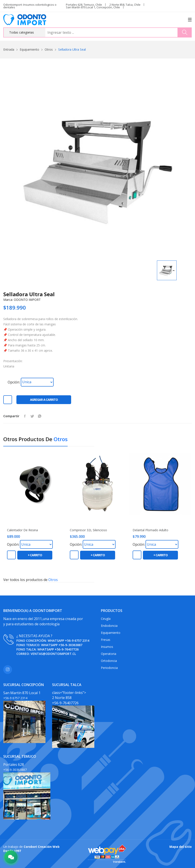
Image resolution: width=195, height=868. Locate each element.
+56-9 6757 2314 (77, 641)
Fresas (106, 640)
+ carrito (35, 555)
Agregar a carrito (44, 400)
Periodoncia (109, 668)
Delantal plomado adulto (150, 530)
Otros (49, 49)
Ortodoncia (109, 661)
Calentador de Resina (22, 530)
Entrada (9, 49)
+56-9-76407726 (67, 649)
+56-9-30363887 (70, 645)
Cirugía (106, 619)
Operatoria (109, 654)
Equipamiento (29, 49)
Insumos (107, 647)
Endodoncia (109, 626)
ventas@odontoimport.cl (53, 654)
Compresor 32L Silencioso (88, 530)
